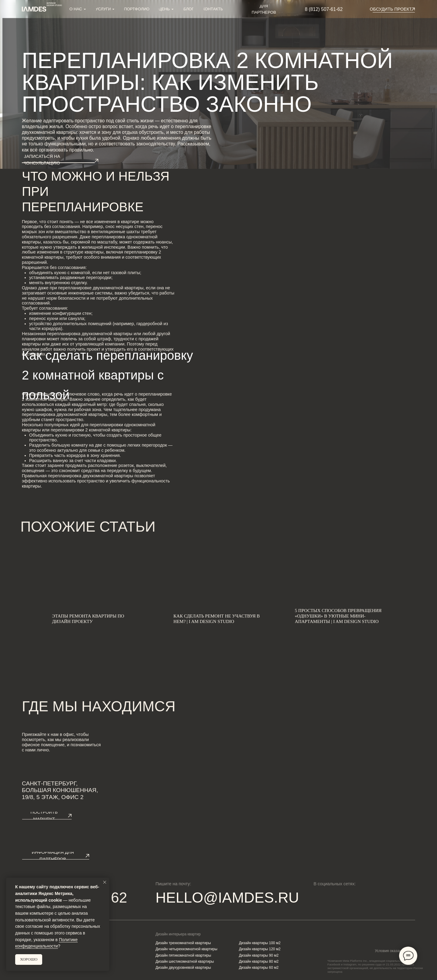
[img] (340, 897)
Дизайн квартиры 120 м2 (260, 949)
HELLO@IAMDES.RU (227, 898)
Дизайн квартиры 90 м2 (259, 955)
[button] (391, 9)
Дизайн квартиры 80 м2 (259, 961)
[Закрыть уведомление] (105, 882)
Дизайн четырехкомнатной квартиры (186, 949)
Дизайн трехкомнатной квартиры (183, 943)
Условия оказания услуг (395, 951)
